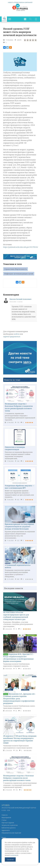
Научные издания (8, 823)
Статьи (4, 820)
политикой (14, 855)
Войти (36, 19)
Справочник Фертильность (16, 269)
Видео (4, 837)
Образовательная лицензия (11, 833)
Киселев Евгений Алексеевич (20, 299)
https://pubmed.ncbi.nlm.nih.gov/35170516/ (21, 247)
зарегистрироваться (12, 337)
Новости (5, 815)
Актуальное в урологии (10, 825)
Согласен (10, 859)
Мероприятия (6, 818)
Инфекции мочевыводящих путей (19, 274)
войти (17, 334)
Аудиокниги (6, 830)
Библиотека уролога (9, 828)
